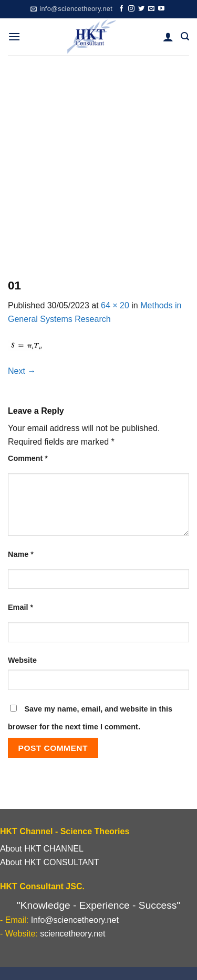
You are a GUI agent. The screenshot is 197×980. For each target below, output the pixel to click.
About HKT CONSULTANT (50, 862)
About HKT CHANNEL (42, 849)
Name (21, 554)
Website (22, 660)
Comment (28, 458)
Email (20, 607)
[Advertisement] (98, 159)
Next (22, 371)
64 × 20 (115, 305)
